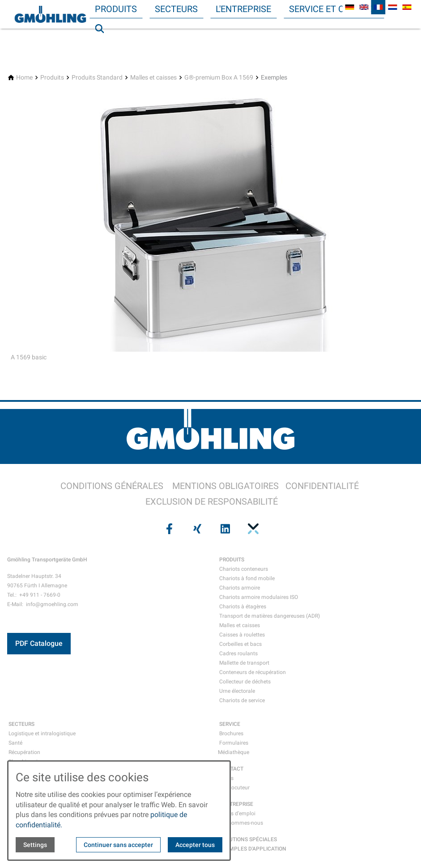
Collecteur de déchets (245, 682)
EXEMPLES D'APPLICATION (253, 849)
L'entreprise (243, 9)
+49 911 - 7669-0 (40, 595)
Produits (116, 9)
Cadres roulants (238, 653)
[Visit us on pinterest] (252, 529)
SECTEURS (21, 724)
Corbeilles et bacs (240, 644)
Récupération (24, 752)
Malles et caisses (240, 625)
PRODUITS (232, 560)
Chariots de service (242, 700)
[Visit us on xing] (196, 529)
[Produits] (52, 78)
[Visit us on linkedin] (225, 529)
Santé (15, 743)
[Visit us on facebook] (169, 529)
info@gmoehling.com (52, 604)
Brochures (231, 733)
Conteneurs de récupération (253, 672)
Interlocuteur (234, 788)
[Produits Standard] (97, 78)
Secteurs (176, 9)
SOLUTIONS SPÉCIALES (248, 839)
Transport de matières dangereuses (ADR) (270, 616)
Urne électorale (237, 691)
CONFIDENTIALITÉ (322, 486)
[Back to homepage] (50, 14)
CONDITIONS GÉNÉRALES (112, 486)
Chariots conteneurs (244, 569)
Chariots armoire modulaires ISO (259, 597)
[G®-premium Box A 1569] (219, 78)
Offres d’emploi (237, 813)
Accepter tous (195, 845)
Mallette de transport (244, 663)
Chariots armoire (240, 588)
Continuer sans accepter (118, 845)
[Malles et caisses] (153, 78)
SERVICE (230, 724)
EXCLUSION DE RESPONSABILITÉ (212, 501)
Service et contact (334, 9)
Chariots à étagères (243, 607)
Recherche (103, 46)
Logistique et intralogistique (42, 733)
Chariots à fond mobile (247, 578)
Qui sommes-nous (241, 823)
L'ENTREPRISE (236, 804)
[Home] (24, 78)
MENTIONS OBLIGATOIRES (225, 486)
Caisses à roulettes (242, 635)
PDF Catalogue (39, 643)
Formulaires (234, 743)
